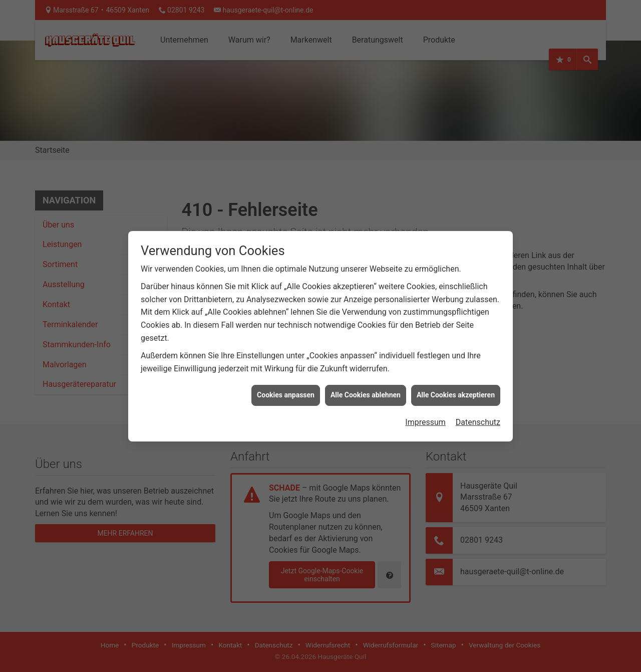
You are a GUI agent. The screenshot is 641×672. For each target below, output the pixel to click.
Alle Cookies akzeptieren (456, 375)
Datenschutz (478, 403)
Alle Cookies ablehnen (366, 375)
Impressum (425, 403)
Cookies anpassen (286, 375)
